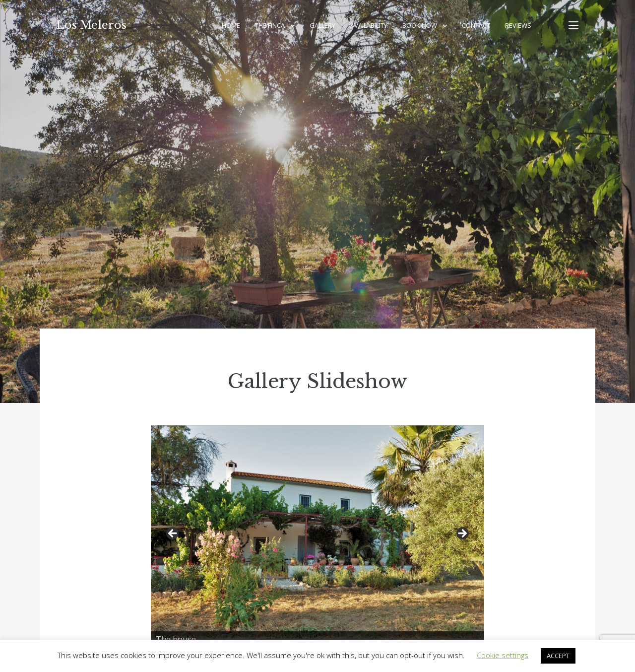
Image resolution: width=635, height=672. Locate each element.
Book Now (420, 25)
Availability (369, 25)
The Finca (270, 25)
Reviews (518, 25)
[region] (317, 537)
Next (462, 534)
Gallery (322, 25)
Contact (476, 25)
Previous (173, 534)
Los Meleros (92, 25)
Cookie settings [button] (503, 655)
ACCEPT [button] (558, 656)
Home (231, 25)
